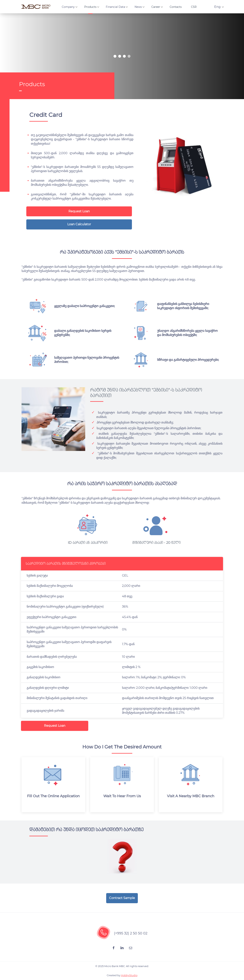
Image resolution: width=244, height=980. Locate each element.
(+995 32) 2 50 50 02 (131, 933)
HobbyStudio (129, 975)
